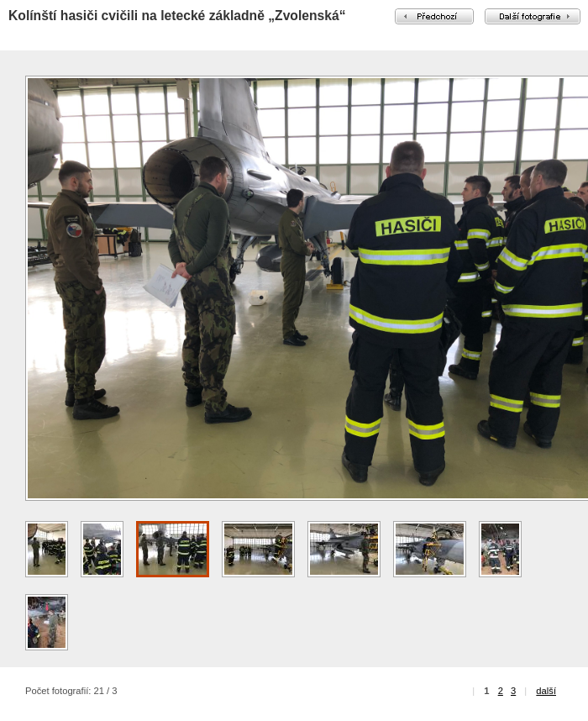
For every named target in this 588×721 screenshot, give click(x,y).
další (546, 691)
